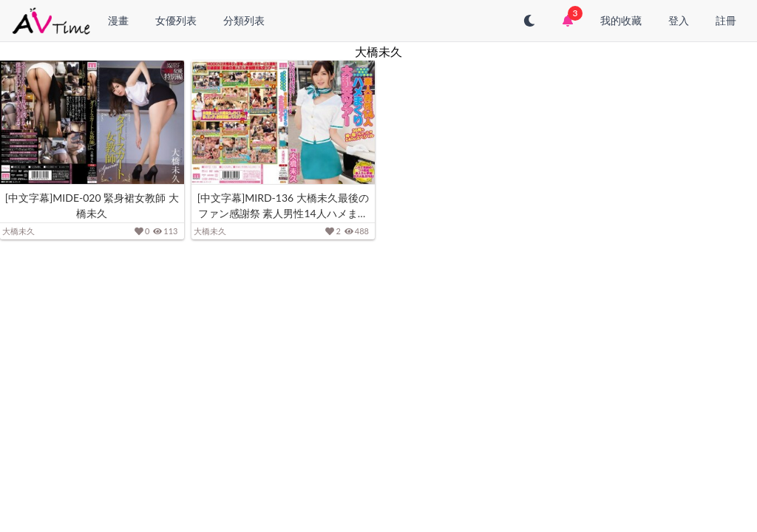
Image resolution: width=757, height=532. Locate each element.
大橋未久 (18, 231)
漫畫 (118, 20)
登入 (679, 20)
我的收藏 (621, 20)
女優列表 (176, 20)
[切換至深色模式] (529, 21)
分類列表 (244, 20)
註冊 (726, 20)
